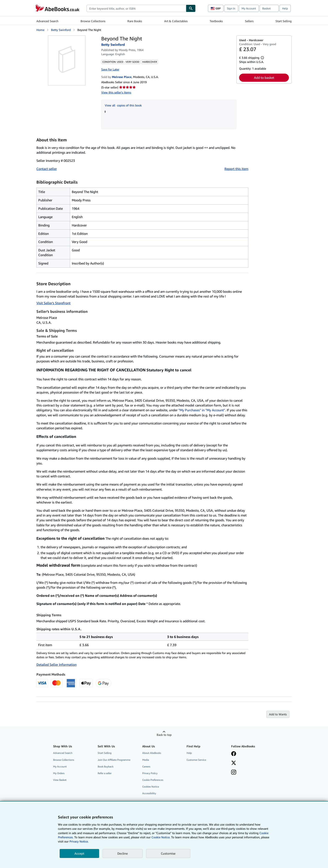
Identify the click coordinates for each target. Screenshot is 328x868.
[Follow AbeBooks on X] (234, 763)
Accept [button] (79, 853)
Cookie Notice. (161, 837)
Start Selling (284, 21)
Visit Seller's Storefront (53, 303)
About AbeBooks (152, 753)
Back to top (164, 735)
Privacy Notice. (79, 841)
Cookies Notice (151, 787)
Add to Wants (278, 714)
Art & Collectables (176, 21)
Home (40, 30)
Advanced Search (47, 21)
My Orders (59, 773)
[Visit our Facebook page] (234, 754)
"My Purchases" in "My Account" (202, 410)
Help (285, 8)
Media (146, 760)
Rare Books (135, 21)
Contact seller (47, 169)
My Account (249, 8)
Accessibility (149, 793)
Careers (146, 766)
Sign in (231, 8)
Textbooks (216, 21)
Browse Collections (93, 21)
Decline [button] (123, 853)
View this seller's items (116, 92)
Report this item (236, 169)
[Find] (191, 8)
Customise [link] (168, 853)
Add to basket (264, 78)
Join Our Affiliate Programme (114, 760)
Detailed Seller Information (56, 665)
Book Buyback (106, 766)
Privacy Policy (150, 773)
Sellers (249, 21)
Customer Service (196, 760)
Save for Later (110, 69)
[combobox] (136, 8)
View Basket (60, 780)
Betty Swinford (61, 30)
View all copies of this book (123, 105)
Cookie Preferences (153, 780)
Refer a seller (105, 773)
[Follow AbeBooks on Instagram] (234, 773)
